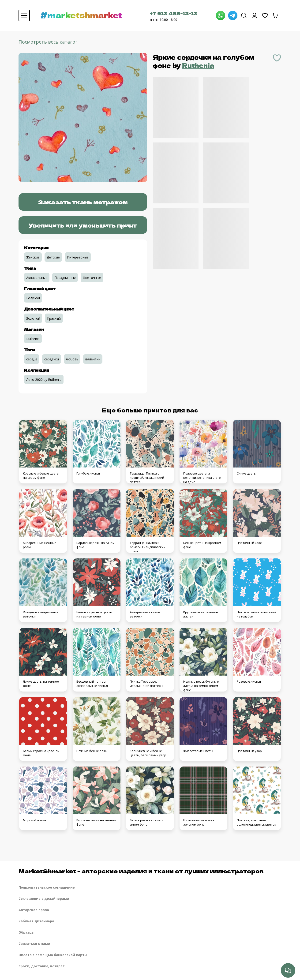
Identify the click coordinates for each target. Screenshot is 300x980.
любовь (72, 359)
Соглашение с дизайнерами (44, 899)
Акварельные (37, 278)
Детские (53, 257)
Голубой (33, 298)
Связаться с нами (34, 944)
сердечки (52, 359)
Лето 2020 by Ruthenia (44, 380)
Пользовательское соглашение (47, 887)
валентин (93, 359)
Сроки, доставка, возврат (42, 966)
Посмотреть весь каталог (48, 42)
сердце (32, 359)
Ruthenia (198, 65)
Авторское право (34, 910)
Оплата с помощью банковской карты (53, 955)
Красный (54, 318)
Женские (33, 257)
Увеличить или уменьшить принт (83, 225)
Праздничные (65, 278)
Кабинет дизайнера (36, 921)
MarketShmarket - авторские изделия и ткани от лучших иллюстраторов (141, 871)
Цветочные (92, 278)
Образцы (26, 932)
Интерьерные (78, 257)
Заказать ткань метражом (83, 202)
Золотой (33, 318)
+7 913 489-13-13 (174, 13)
